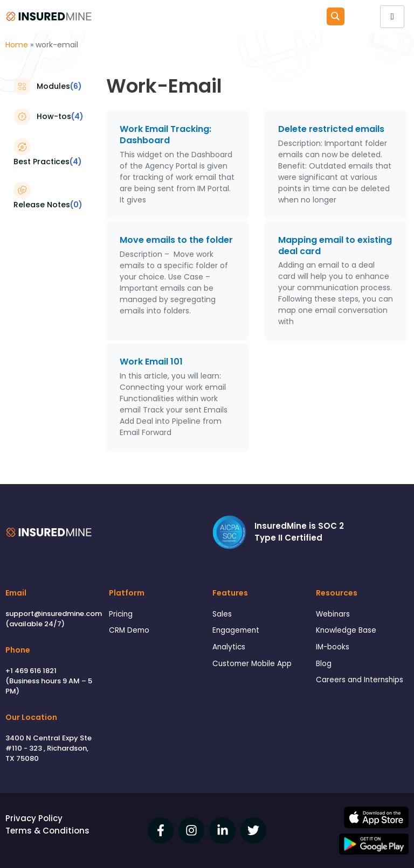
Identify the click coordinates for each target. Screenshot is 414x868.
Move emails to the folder (176, 240)
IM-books (333, 647)
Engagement (236, 630)
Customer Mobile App (252, 664)
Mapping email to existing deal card (335, 246)
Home (17, 45)
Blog (324, 664)
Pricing (121, 614)
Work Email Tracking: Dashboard (165, 135)
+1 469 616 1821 (31, 671)
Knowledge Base (346, 630)
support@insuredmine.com (54, 614)
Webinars (333, 614)
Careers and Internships (360, 680)
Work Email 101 (151, 362)
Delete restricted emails (332, 129)
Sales (222, 614)
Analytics (229, 647)
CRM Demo (129, 630)
